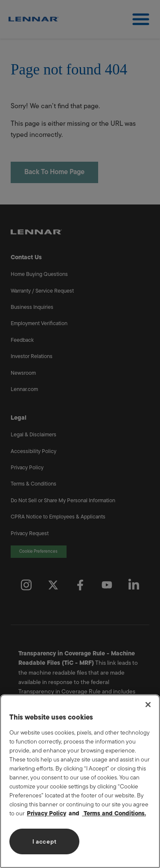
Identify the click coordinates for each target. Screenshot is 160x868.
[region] (80, 781)
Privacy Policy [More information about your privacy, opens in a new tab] (47, 813)
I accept (45, 842)
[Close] (148, 705)
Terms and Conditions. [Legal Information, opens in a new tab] (114, 813)
